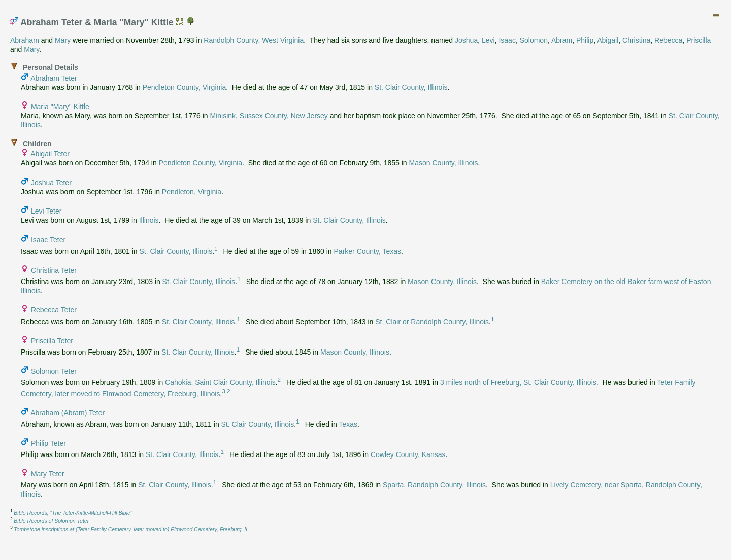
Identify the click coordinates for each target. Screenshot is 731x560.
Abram (562, 40)
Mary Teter (48, 474)
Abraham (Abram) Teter (68, 413)
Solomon (534, 40)
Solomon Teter (54, 371)
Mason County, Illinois (444, 163)
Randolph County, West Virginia (254, 40)
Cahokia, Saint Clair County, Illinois (220, 382)
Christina (636, 40)
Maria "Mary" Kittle (60, 107)
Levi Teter (46, 211)
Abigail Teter (50, 154)
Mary (63, 40)
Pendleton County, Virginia (184, 87)
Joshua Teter (51, 183)
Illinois (149, 220)
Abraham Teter (54, 78)
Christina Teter (54, 270)
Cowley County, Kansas (408, 454)
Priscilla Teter (52, 341)
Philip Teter (48, 443)
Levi (488, 40)
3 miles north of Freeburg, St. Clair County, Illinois (518, 382)
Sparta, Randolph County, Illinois (434, 485)
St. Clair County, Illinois (411, 87)
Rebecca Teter (54, 310)
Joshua (466, 40)
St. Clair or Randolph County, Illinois (432, 321)
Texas (348, 424)
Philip (585, 40)
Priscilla (699, 40)
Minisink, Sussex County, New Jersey (269, 116)
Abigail (608, 40)
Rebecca (668, 40)
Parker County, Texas (368, 251)
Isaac (507, 40)
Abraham (25, 40)
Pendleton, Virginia (192, 192)
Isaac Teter (48, 240)
